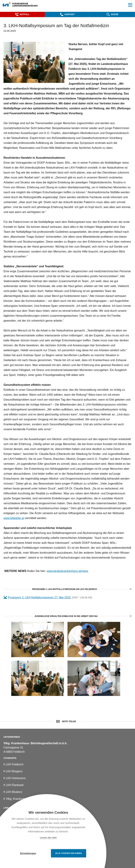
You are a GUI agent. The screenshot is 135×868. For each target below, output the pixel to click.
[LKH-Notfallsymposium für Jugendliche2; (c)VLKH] (94, 678)
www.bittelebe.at (14, 518)
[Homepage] (20, 5)
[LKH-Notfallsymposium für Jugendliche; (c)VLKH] (94, 639)
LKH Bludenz (14, 792)
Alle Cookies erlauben (69, 853)
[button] (22, 14)
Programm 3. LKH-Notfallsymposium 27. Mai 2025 (40, 597)
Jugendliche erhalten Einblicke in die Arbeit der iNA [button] (66, 616)
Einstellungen (28, 853)
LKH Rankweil (15, 785)
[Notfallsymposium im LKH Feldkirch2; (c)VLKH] (38, 639)
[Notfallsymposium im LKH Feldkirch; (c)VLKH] (38, 678)
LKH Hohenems (16, 778)
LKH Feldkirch (15, 764)
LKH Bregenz (14, 771)
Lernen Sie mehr (48, 838)
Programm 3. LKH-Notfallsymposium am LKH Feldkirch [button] (65, 589)
